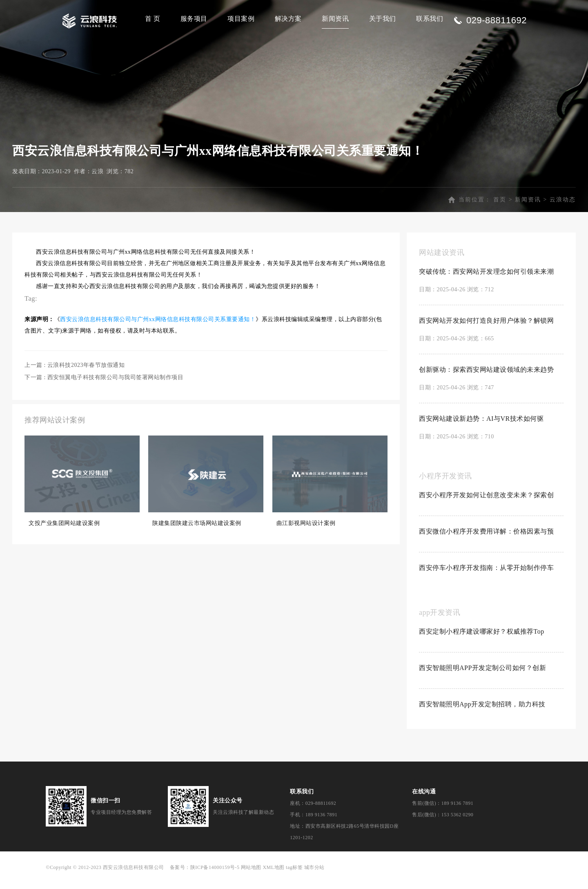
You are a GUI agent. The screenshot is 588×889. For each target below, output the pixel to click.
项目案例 (241, 19)
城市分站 (314, 876)
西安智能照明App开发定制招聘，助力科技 (482, 713)
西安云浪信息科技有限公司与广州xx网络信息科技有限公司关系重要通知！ (158, 328)
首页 (500, 208)
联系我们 (430, 19)
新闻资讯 (335, 19)
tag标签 (294, 876)
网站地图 (251, 876)
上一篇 (75, 374)
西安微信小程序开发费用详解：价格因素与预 (486, 540)
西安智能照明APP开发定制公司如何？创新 (482, 676)
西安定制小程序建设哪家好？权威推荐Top (482, 640)
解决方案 (288, 19)
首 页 (153, 19)
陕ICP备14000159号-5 (215, 876)
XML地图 (273, 876)
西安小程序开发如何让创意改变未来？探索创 (486, 504)
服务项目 (194, 19)
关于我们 (383, 19)
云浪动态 (563, 208)
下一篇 (104, 386)
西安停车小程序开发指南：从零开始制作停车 (486, 576)
